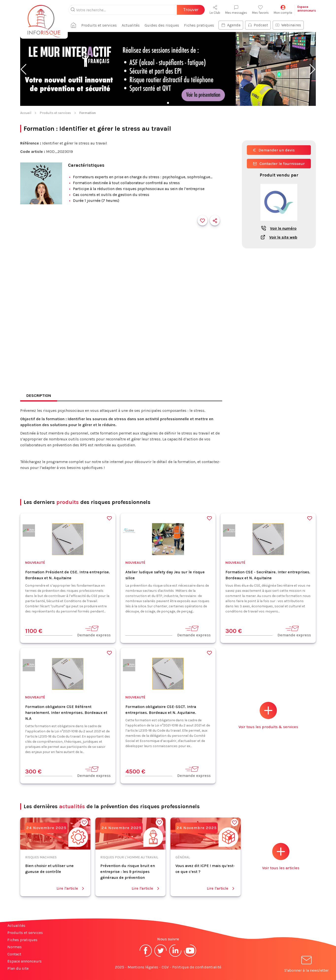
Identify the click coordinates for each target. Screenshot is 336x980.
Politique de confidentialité (197, 967)
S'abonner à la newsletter (306, 965)
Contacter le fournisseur (279, 164)
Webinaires (288, 25)
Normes (15, 947)
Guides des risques (162, 25)
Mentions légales (143, 967)
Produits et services (99, 25)
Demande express (94, 631)
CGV (165, 967)
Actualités (131, 25)
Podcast (258, 25)
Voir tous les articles (281, 857)
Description (39, 395)
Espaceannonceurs (307, 9)
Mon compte (283, 10)
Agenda (231, 25)
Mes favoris (260, 10)
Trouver (191, 10)
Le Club (215, 10)
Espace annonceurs (25, 961)
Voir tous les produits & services (268, 715)
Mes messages (236, 10)
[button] (24, 69)
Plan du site (18, 968)
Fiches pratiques (199, 25)
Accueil (26, 113)
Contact (14, 954)
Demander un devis (274, 150)
